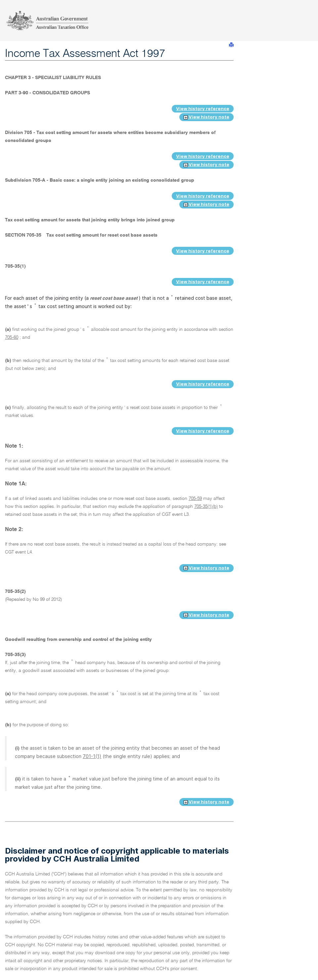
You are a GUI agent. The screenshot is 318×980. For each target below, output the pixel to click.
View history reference (203, 109)
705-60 (12, 337)
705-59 (195, 499)
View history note (206, 117)
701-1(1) (92, 756)
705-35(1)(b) (206, 507)
